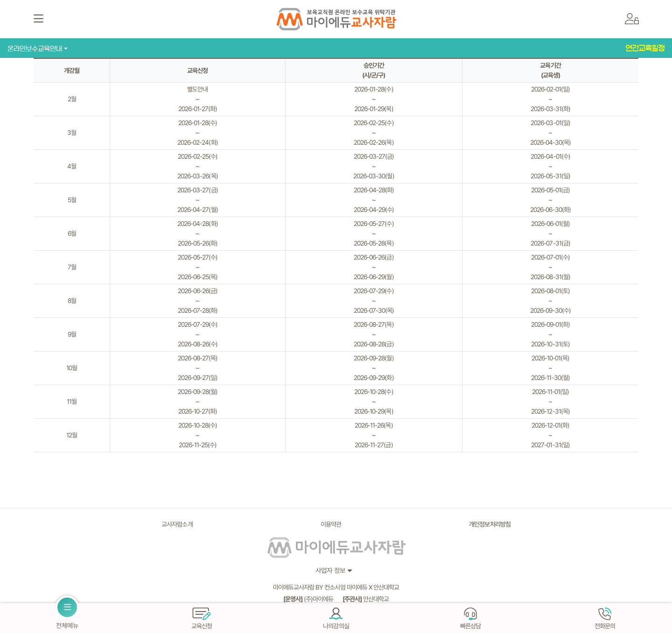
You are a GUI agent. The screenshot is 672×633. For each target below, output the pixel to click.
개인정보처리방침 (490, 524)
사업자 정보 (330, 570)
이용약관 (331, 524)
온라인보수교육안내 (35, 49)
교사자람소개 (177, 524)
